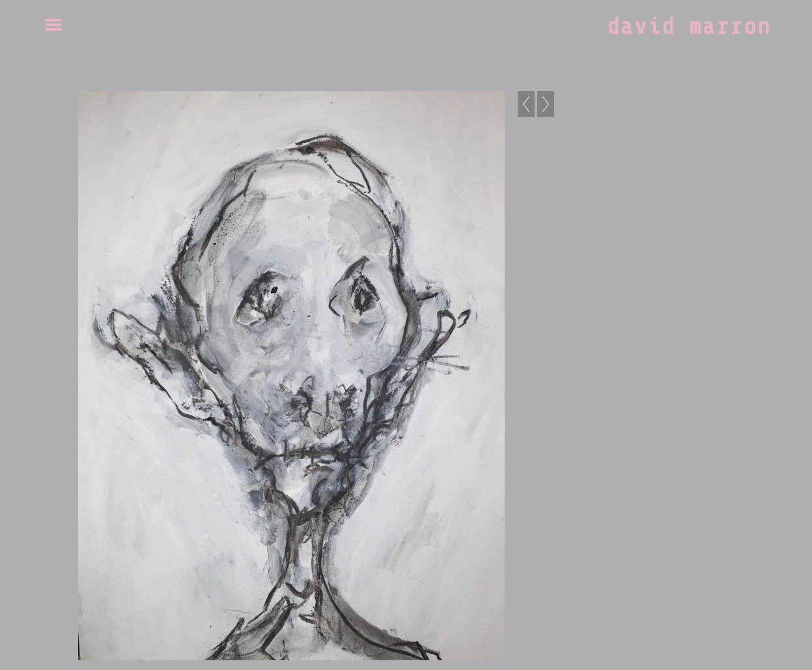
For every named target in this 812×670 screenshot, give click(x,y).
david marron (689, 27)
